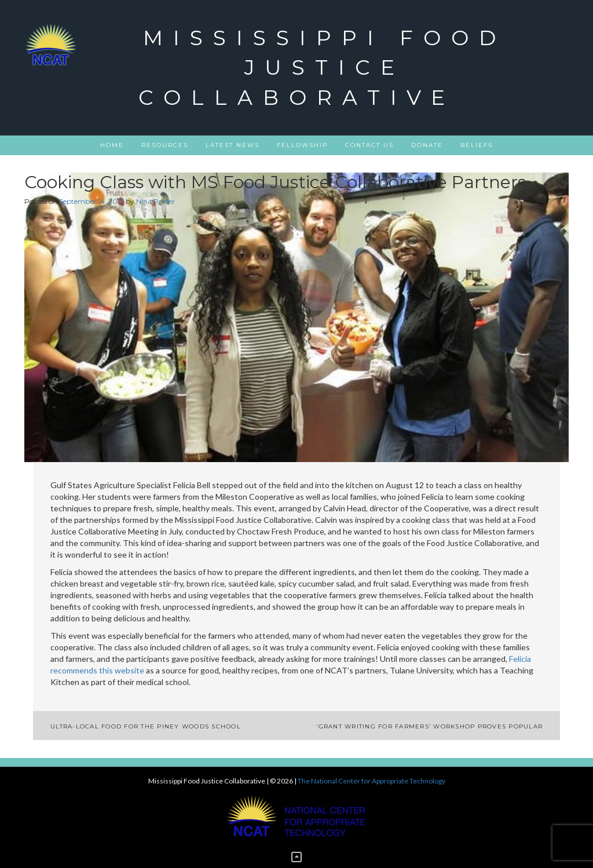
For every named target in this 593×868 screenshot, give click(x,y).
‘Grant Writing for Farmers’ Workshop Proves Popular (429, 726)
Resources (165, 145)
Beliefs (477, 145)
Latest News (233, 145)
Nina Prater (155, 201)
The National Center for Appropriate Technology (371, 781)
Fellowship (302, 145)
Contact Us (369, 145)
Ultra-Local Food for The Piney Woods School (146, 726)
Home (112, 145)
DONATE (427, 145)
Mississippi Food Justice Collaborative (322, 67)
